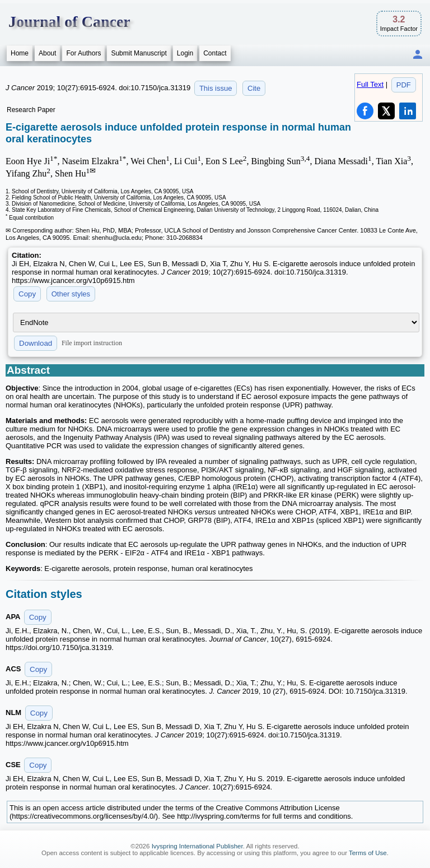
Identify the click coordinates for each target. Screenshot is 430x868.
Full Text (370, 84)
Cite (254, 88)
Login (185, 53)
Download (36, 343)
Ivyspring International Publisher (197, 846)
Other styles (71, 294)
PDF (404, 85)
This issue (216, 88)
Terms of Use (368, 853)
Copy (27, 294)
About (47, 53)
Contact (215, 53)
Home (20, 53)
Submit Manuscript (139, 53)
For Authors (83, 53)
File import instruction (92, 343)
